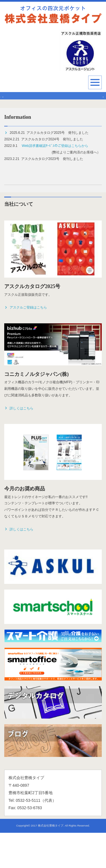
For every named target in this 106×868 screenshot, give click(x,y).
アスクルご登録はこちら (26, 343)
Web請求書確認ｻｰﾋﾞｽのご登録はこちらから (55, 181)
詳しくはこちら (19, 444)
